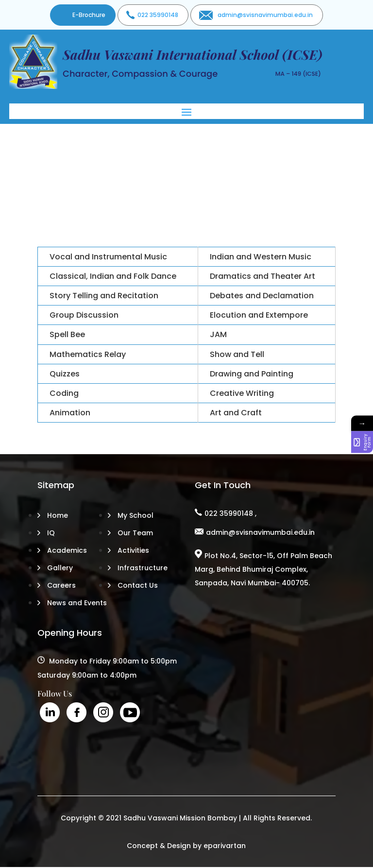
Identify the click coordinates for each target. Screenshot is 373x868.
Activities (133, 550)
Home (58, 515)
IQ (51, 533)
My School (136, 515)
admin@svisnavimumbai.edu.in (265, 15)
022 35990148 (158, 15)
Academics (67, 550)
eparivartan (225, 846)
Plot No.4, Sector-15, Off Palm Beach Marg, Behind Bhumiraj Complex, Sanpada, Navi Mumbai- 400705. (263, 569)
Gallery (60, 568)
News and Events (77, 603)
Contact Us (138, 585)
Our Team (135, 533)
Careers (61, 585)
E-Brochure (89, 15)
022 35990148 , (230, 513)
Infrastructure (143, 568)
